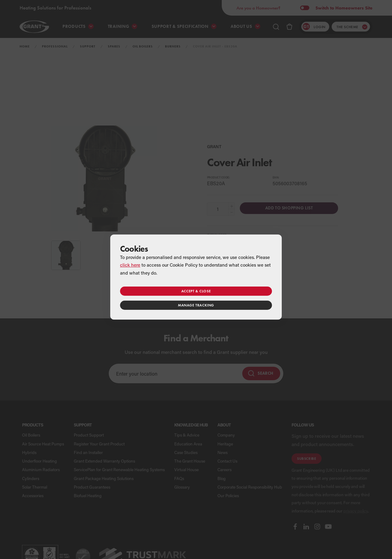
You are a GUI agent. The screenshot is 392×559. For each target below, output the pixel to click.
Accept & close (196, 291)
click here (130, 265)
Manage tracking (196, 305)
